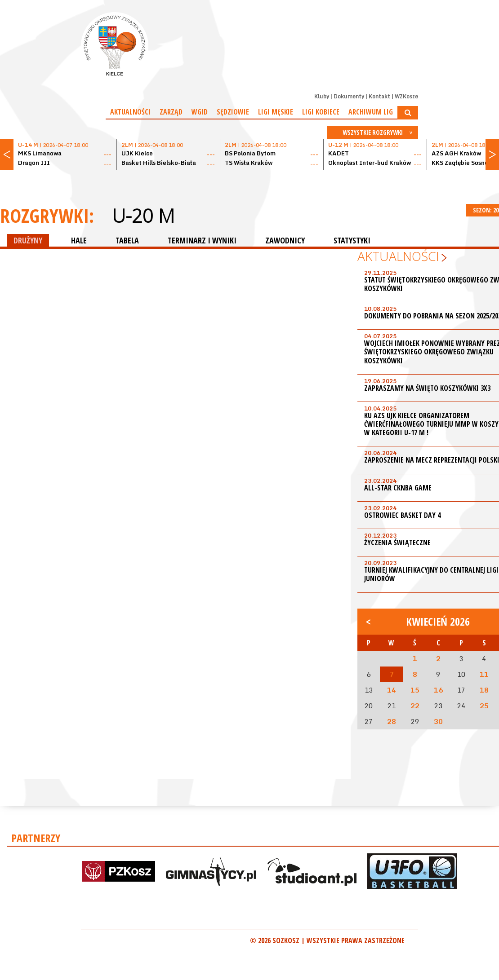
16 (438, 690)
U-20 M (143, 216)
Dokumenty (349, 96)
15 (415, 690)
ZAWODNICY (285, 240)
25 (484, 706)
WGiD (200, 112)
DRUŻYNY (28, 240)
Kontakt (379, 96)
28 (392, 721)
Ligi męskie (276, 112)
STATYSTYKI (352, 240)
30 (438, 721)
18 (484, 690)
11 (484, 674)
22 (415, 706)
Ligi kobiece (321, 112)
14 (392, 690)
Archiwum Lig (371, 112)
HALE (79, 240)
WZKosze (406, 96)
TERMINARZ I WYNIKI (202, 240)
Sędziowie (233, 112)
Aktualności (130, 112)
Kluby (322, 96)
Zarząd (171, 112)
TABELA (127, 240)
